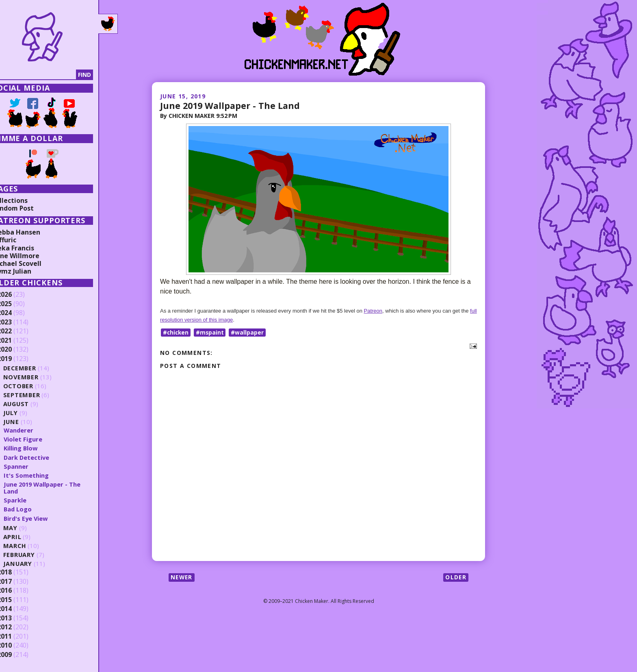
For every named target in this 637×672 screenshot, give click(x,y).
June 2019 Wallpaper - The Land (231, 105)
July (26, 413)
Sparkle (30, 500)
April (27, 537)
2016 (19, 591)
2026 (19, 295)
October (33, 386)
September (37, 395)
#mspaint (211, 332)
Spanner (31, 466)
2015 (19, 600)
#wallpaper (249, 332)
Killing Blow (36, 448)
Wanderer (34, 430)
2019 (19, 359)
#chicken (176, 332)
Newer (182, 577)
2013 (19, 618)
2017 (19, 582)
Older (456, 577)
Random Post (28, 208)
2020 (19, 350)
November (36, 377)
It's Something (41, 475)
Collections (24, 200)
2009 (19, 655)
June (26, 422)
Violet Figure (38, 439)
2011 (19, 637)
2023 (19, 322)
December (35, 368)
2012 (19, 627)
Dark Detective (42, 457)
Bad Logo (33, 509)
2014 (19, 609)
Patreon (373, 311)
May (25, 528)
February (34, 555)
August (31, 404)
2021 (19, 341)
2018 (19, 572)
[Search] (48, 75)
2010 (19, 646)
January (33, 564)
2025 (19, 304)
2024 (19, 313)
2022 (19, 331)
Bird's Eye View (41, 518)
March (30, 546)
